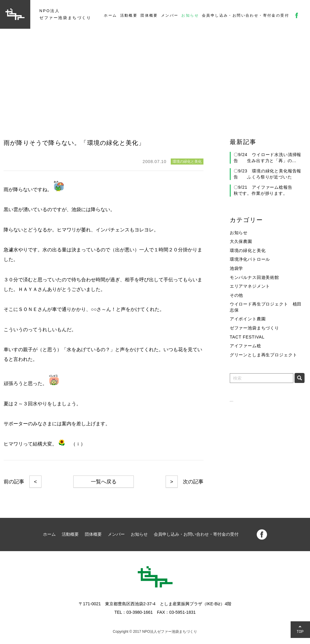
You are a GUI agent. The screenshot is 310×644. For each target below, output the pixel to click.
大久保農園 (241, 241)
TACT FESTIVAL (247, 337)
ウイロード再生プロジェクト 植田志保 (266, 307)
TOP (300, 631)
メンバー (170, 15)
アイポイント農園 (248, 319)
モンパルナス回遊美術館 (254, 277)
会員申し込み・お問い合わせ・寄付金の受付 (246, 15)
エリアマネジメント (250, 286)
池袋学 (237, 268)
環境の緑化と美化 (248, 250)
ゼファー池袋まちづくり (254, 328)
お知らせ (190, 15)
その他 (237, 295)
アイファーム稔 (246, 346)
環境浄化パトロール (250, 259)
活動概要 (129, 15)
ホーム (110, 15)
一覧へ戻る (104, 482)
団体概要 (149, 15)
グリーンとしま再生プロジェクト (264, 355)
